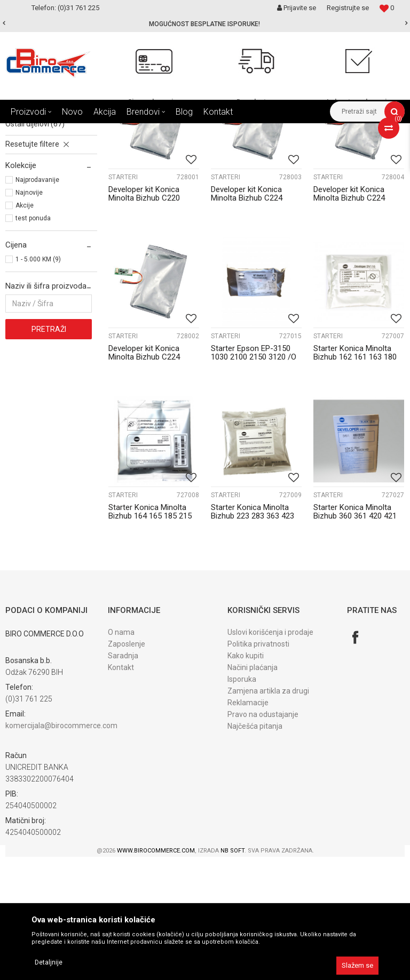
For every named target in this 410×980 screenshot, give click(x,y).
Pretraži (49, 452)
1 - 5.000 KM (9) (38, 383)
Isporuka (242, 802)
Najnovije (29, 316)
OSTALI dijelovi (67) (35, 247)
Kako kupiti (246, 779)
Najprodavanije (37, 303)
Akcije (25, 329)
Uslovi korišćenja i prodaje (270, 755)
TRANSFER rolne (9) (35, 212)
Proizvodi (74, 131)
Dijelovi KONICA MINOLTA (227, 131)
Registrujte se (348, 8)
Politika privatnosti (258, 767)
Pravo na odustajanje (263, 838)
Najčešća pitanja (255, 849)
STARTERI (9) (24, 188)
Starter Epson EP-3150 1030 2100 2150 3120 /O (254, 476)
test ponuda (33, 341)
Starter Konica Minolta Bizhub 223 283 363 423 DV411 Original (253, 639)
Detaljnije (49, 962)
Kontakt (121, 791)
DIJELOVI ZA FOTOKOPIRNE (139, 131)
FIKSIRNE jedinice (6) (37, 224)
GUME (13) (23, 235)
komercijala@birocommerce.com (61, 849)
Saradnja (123, 779)
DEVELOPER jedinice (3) (42, 177)
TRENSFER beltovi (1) (38, 200)
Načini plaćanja (253, 791)
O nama (121, 755)
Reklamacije (248, 826)
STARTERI (123, 300)
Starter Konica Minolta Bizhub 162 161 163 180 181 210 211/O (355, 480)
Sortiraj (258, 151)
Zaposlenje (127, 767)
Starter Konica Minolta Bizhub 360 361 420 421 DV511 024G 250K (355, 639)
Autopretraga (212, 151)
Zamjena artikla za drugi (268, 814)
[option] (205, 24)
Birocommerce (27, 131)
